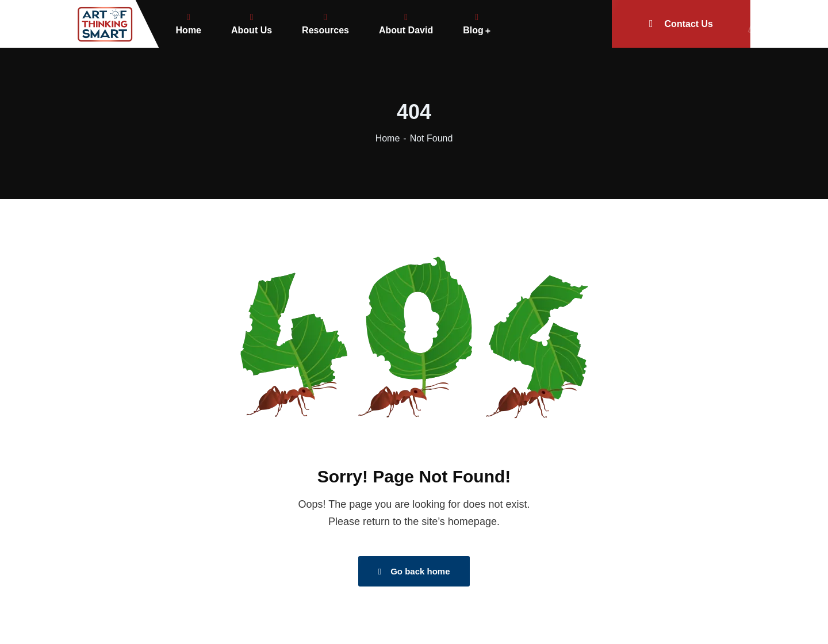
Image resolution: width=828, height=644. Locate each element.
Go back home (414, 571)
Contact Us (700, 24)
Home (388, 138)
